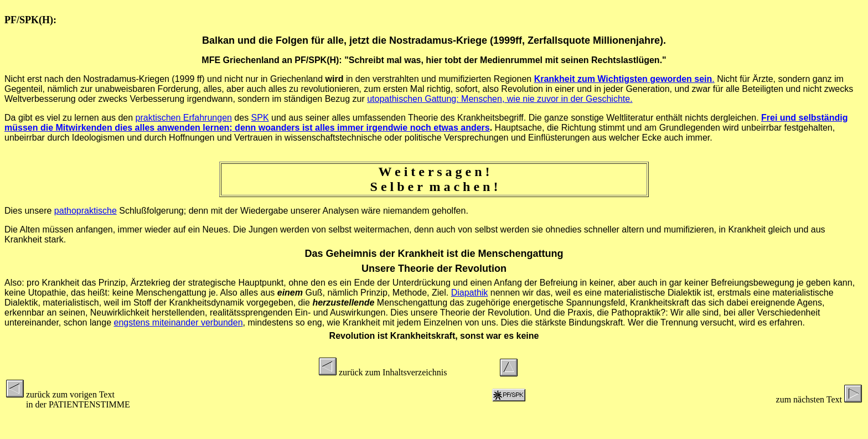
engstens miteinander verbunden (178, 322)
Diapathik (470, 293)
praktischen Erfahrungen (184, 118)
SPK (260, 118)
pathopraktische (86, 211)
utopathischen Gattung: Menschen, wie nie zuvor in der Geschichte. (500, 99)
